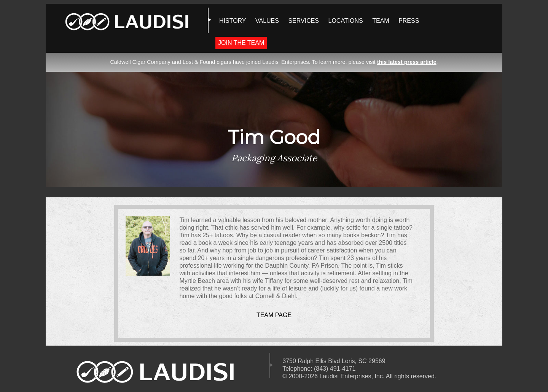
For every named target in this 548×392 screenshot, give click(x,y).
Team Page (274, 315)
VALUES (267, 21)
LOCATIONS (345, 21)
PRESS (409, 21)
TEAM (381, 21)
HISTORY (233, 21)
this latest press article (407, 62)
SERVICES (303, 21)
